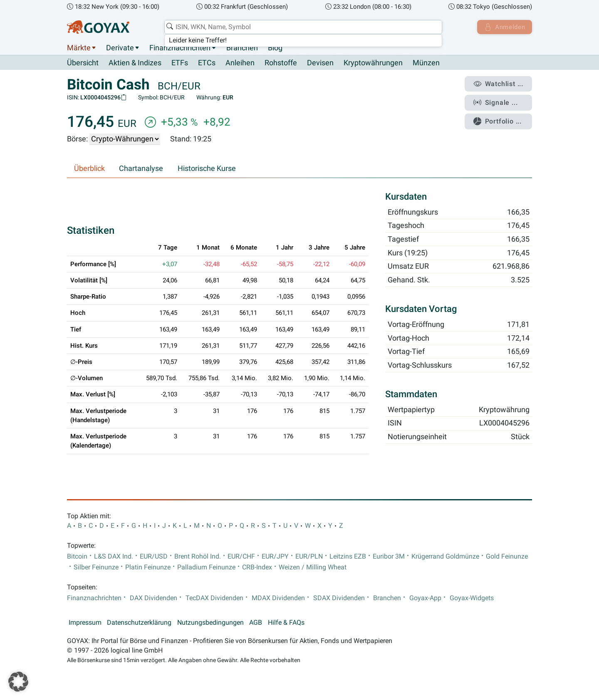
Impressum (85, 623)
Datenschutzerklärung (139, 623)
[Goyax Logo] (98, 27)
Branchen (242, 48)
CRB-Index (257, 568)
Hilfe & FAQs (286, 623)
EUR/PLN (309, 557)
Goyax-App (425, 599)
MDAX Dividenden (278, 599)
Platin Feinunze (148, 568)
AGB (256, 623)
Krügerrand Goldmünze (445, 557)
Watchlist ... (500, 84)
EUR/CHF (241, 557)
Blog (275, 48)
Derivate (120, 48)
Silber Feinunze (96, 568)
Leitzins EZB (348, 557)
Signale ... (497, 101)
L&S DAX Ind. (114, 557)
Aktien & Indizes (135, 63)
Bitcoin (77, 557)
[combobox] (302, 27)
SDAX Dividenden (339, 599)
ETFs (180, 63)
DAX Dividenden (153, 599)
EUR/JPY (275, 557)
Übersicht (83, 63)
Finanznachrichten (180, 48)
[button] (18, 682)
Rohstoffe (281, 63)
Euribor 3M (389, 557)
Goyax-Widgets (472, 599)
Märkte (79, 48)
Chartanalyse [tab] (141, 169)
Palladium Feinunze (206, 568)
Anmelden (504, 27)
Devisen (320, 63)
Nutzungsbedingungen (210, 623)
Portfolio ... (499, 119)
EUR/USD (154, 557)
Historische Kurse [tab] (207, 169)
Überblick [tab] (89, 169)
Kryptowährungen (373, 63)
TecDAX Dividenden (214, 599)
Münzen (426, 63)
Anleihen (240, 63)
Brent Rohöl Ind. (198, 557)
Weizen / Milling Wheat (313, 568)
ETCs (207, 63)
